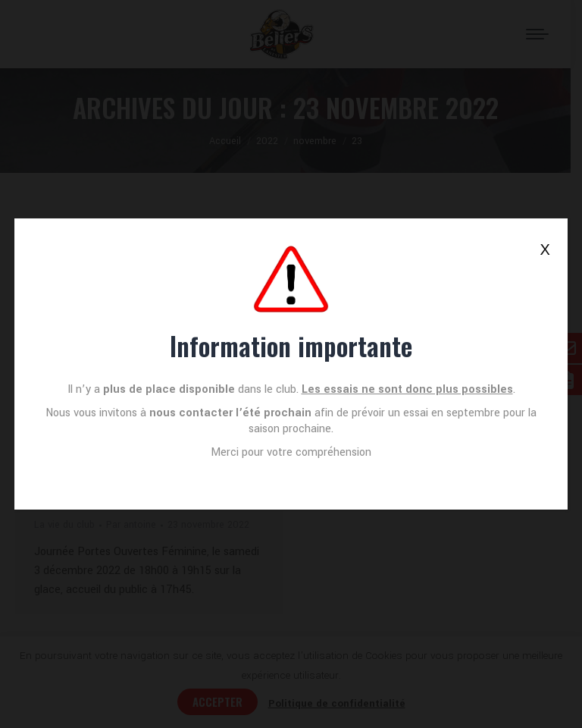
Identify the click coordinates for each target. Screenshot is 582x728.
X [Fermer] (544, 249)
